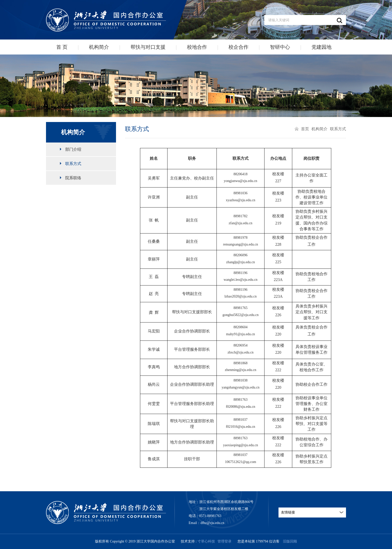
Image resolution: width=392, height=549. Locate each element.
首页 (305, 129)
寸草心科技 (206, 541)
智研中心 (280, 47)
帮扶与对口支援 (148, 47)
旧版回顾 (290, 541)
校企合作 (238, 47)
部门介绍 (73, 149)
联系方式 (73, 164)
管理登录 (224, 541)
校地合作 (197, 47)
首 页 (62, 47)
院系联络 (73, 178)
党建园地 (321, 47)
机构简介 (99, 47)
